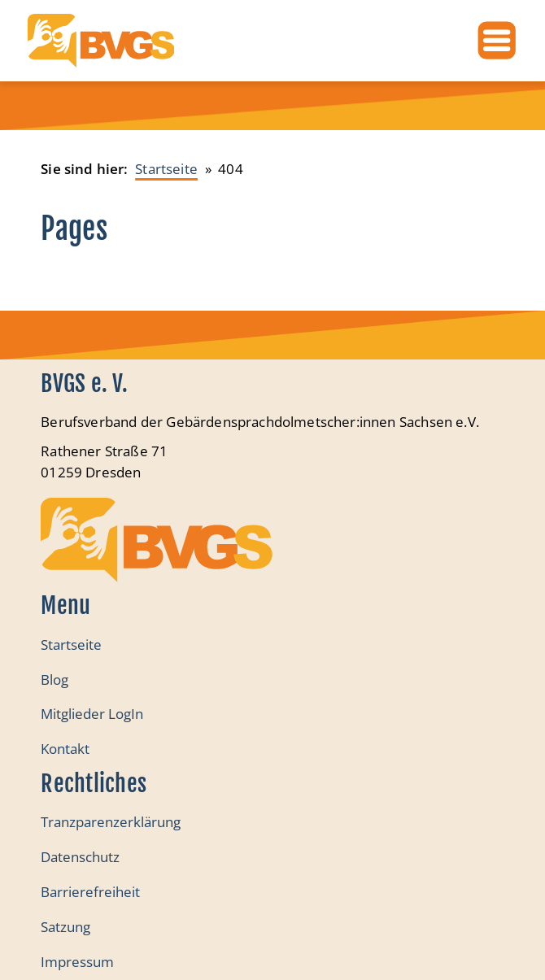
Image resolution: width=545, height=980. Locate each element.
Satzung (65, 927)
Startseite (71, 645)
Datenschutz (80, 857)
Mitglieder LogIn (92, 714)
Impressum (77, 962)
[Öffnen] (497, 40)
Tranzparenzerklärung (111, 822)
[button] (29, 951)
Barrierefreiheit (90, 892)
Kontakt (65, 749)
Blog (54, 679)
